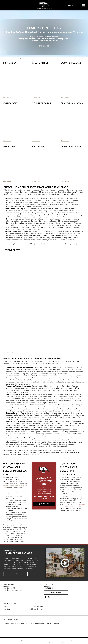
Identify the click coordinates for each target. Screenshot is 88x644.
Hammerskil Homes (11, 620)
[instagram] (49, 598)
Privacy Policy (19, 640)
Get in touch (81, 244)
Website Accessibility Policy (66, 640)
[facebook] (46, 598)
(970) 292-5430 (50, 588)
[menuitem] (6, 624)
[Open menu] (84, 5)
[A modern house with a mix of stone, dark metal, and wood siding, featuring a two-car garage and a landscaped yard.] (50, 119)
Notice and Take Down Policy (53, 640)
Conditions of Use (42, 640)
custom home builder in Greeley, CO (62, 376)
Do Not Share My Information (30, 640)
